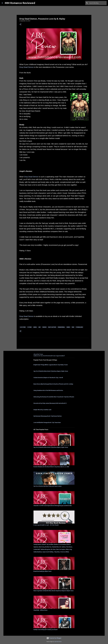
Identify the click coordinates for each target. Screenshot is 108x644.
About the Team (38, 354)
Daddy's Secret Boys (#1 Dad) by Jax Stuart (46, 630)
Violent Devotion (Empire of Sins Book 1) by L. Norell (48, 378)
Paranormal (61, 327)
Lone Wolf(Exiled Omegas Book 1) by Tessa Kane (47, 422)
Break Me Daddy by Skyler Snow (42, 571)
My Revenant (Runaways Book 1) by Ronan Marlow (48, 416)
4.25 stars (23, 327)
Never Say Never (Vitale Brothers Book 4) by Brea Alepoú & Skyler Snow (53, 591)
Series (68, 327)
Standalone (79, 327)
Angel (35, 327)
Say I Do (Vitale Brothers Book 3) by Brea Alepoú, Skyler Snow (51, 371)
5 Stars (30, 327)
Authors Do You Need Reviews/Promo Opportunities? (49, 356)
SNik (73, 327)
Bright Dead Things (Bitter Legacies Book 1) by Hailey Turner (51, 365)
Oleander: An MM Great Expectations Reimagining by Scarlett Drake (53, 506)
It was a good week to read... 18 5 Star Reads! (46, 525)
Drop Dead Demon (27, 67)
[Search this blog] (98, 3)
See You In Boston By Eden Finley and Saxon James (48, 486)
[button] (20, 24)
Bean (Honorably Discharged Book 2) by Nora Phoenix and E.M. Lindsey (53, 384)
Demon (44, 327)
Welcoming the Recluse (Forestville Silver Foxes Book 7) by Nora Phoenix (54, 397)
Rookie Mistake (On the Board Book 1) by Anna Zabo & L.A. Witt (51, 467)
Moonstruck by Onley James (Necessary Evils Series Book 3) (50, 403)
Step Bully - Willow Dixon (40, 610)
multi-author (52, 327)
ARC (40, 327)
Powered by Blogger (54, 638)
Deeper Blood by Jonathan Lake (42, 410)
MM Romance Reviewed (20, 3)
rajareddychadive (58, 642)
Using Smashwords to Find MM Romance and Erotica (48, 390)
